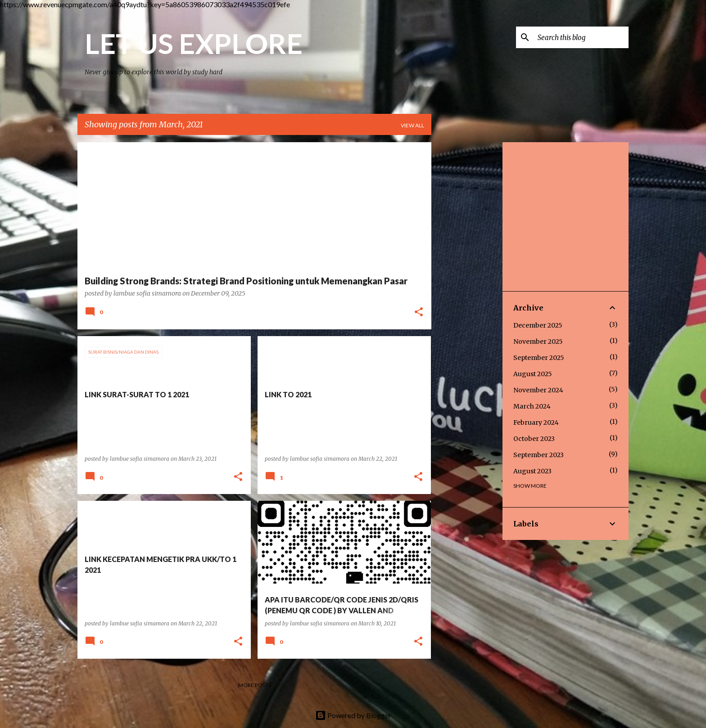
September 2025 (539, 358)
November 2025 (538, 342)
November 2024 (538, 390)
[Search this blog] (581, 37)
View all (412, 125)
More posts (255, 685)
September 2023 (539, 455)
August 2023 (532, 471)
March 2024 (532, 406)
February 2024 (536, 422)
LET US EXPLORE (194, 43)
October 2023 (534, 439)
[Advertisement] (467, 277)
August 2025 (533, 374)
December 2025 (538, 325)
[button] (419, 312)
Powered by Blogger (353, 715)
